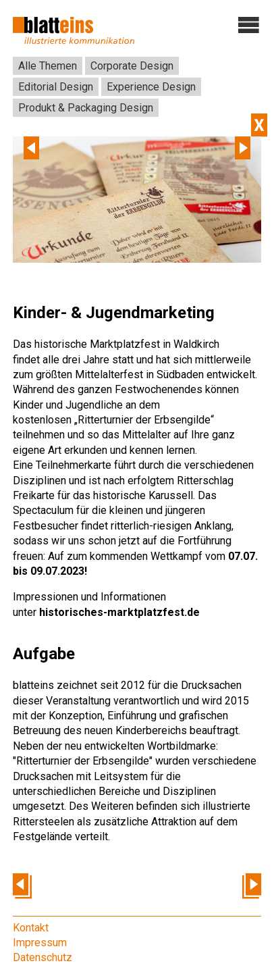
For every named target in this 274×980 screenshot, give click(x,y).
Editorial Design (56, 87)
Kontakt (31, 928)
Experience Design (151, 87)
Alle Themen (48, 66)
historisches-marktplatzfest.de (119, 612)
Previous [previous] (31, 148)
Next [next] (243, 148)
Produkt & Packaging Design (86, 108)
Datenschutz (43, 957)
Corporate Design (132, 66)
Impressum (40, 943)
